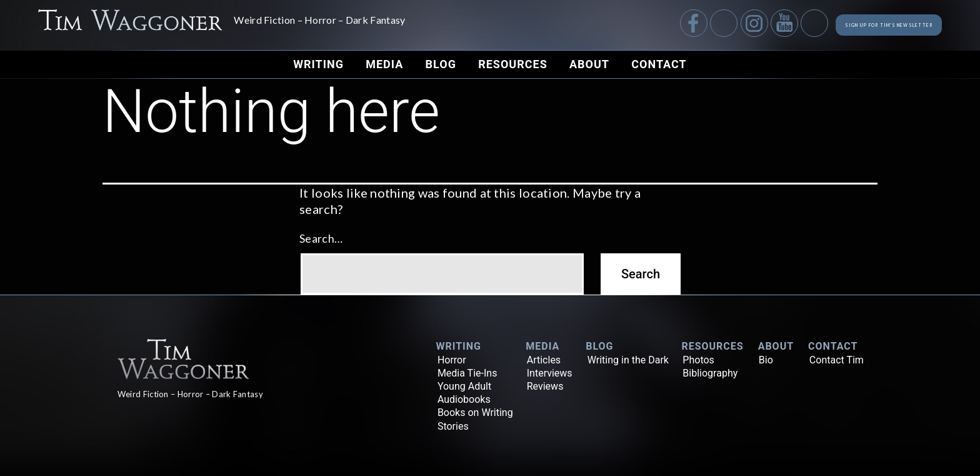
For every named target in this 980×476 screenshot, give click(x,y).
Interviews (550, 373)
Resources (513, 64)
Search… (321, 238)
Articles (544, 360)
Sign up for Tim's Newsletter (850, 25)
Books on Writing (475, 413)
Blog (441, 64)
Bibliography (710, 373)
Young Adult (464, 386)
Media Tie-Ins (467, 373)
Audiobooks (464, 399)
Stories (453, 426)
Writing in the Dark (628, 360)
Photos (698, 360)
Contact (659, 64)
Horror (452, 360)
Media (384, 64)
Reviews (545, 386)
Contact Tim (837, 360)
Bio (766, 360)
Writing (318, 64)
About (589, 64)
